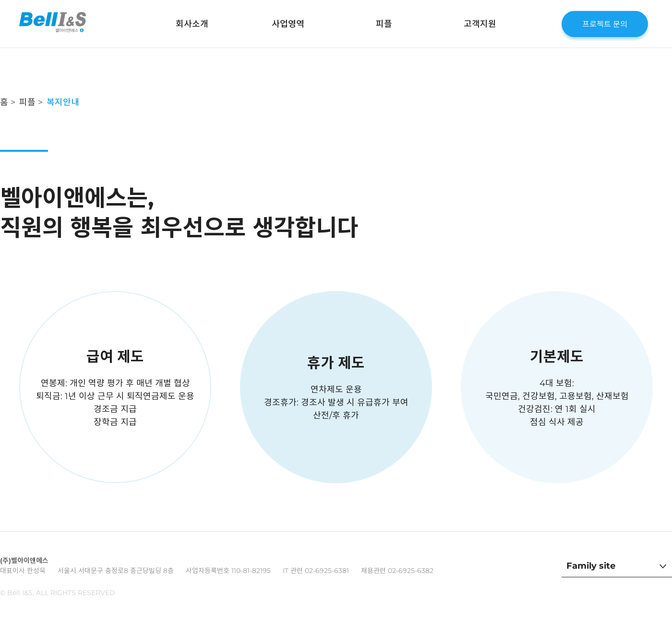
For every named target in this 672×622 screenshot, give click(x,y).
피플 (384, 24)
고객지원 (480, 24)
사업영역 (288, 24)
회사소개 (192, 24)
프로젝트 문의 (605, 24)
